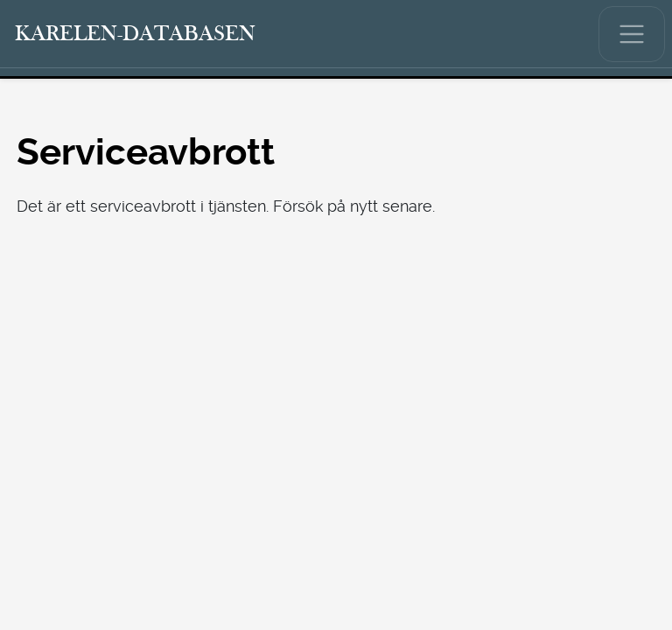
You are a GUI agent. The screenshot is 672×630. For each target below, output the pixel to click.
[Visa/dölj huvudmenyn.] (632, 34)
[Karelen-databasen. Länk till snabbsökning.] (136, 34)
